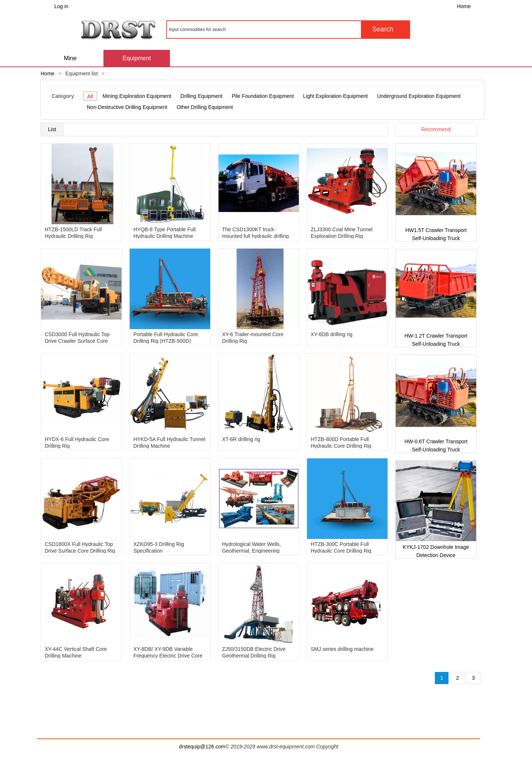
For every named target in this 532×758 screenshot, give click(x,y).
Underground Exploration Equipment (419, 96)
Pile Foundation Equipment (263, 96)
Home (464, 6)
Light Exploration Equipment (335, 96)
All (90, 96)
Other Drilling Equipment (205, 107)
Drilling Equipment (202, 96)
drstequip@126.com (202, 747)
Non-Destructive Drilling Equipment (127, 107)
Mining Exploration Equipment (137, 96)
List (52, 129)
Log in (61, 6)
